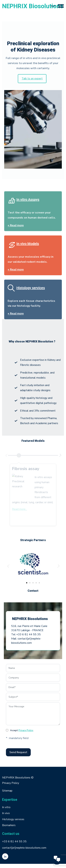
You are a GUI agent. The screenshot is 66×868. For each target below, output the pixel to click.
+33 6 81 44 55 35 (14, 841)
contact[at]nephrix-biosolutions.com (24, 848)
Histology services (31, 288)
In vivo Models (28, 244)
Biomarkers (9, 825)
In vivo (6, 813)
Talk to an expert (32, 79)
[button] (8, 566)
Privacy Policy (26, 730)
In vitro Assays (28, 200)
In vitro (6, 807)
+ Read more (16, 225)
